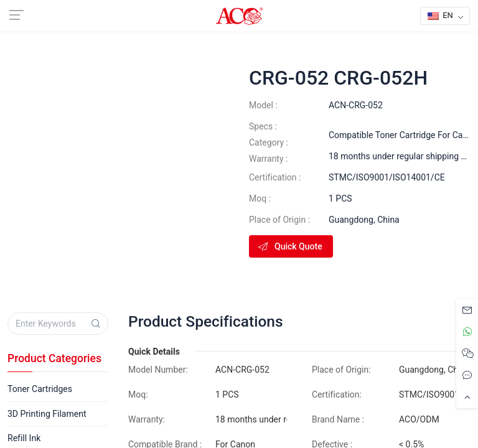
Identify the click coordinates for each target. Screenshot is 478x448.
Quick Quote (290, 246)
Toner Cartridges (40, 389)
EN (440, 15)
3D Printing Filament (47, 414)
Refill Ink (24, 438)
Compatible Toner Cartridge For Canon (403, 135)
